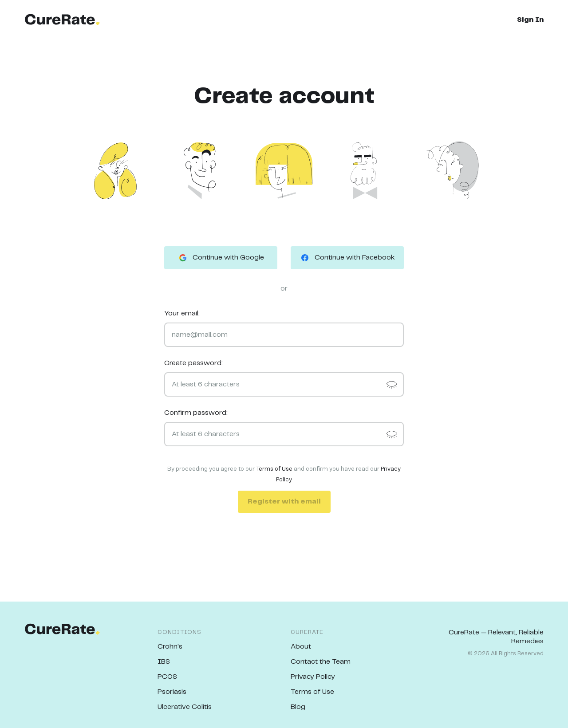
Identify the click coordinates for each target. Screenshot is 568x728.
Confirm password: (196, 413)
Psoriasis (172, 692)
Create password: (193, 363)
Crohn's (170, 647)
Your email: (182, 313)
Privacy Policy (313, 677)
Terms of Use (274, 469)
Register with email (284, 502)
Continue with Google (221, 258)
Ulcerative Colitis (185, 707)
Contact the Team (321, 662)
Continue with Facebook (347, 258)
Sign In (530, 20)
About (301, 647)
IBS (164, 662)
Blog (298, 707)
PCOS (167, 677)
